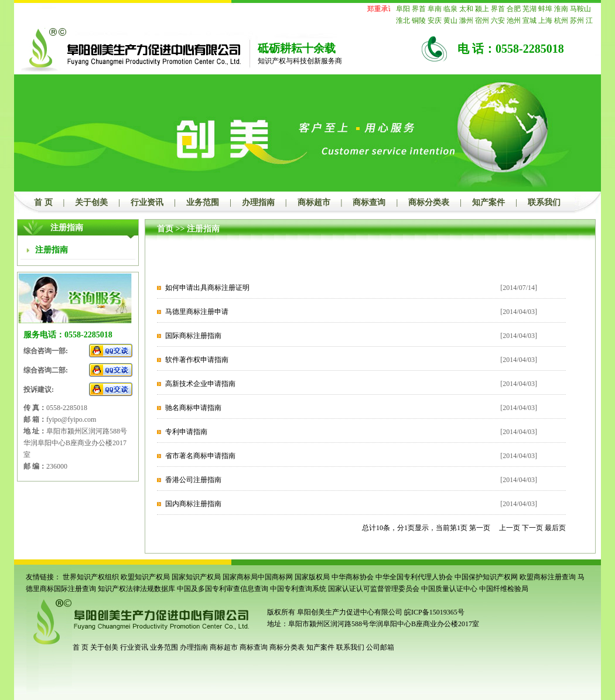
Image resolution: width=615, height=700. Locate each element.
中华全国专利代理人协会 (414, 577)
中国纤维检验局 (504, 589)
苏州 (577, 21)
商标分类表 (429, 202)
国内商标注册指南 (193, 504)
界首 (419, 9)
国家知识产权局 (196, 577)
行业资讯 (147, 202)
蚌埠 (545, 9)
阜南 (435, 9)
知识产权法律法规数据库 (136, 589)
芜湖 (529, 9)
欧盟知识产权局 (145, 577)
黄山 (450, 21)
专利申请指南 (186, 432)
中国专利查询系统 (298, 589)
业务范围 (203, 202)
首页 (165, 229)
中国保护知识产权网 (486, 577)
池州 (514, 21)
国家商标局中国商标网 (258, 577)
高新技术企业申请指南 (200, 384)
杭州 (561, 21)
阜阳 (403, 9)
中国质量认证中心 (449, 589)
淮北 (403, 21)
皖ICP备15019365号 (434, 612)
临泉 (450, 9)
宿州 (482, 21)
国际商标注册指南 (193, 336)
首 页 (43, 202)
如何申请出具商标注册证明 (207, 288)
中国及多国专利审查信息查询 (223, 589)
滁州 (466, 21)
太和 (466, 9)
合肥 (514, 9)
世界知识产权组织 (91, 577)
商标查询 (369, 202)
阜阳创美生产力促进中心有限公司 (349, 612)
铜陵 (419, 21)
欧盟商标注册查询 (548, 577)
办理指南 (258, 202)
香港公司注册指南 (193, 480)
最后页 (555, 528)
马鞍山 (580, 9)
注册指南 (203, 229)
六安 (498, 21)
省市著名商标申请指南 (200, 456)
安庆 (435, 21)
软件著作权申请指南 (197, 360)
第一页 (480, 528)
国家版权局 (312, 577)
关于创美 (91, 202)
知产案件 (488, 202)
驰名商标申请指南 (193, 408)
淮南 (561, 9)
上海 (545, 21)
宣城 (529, 21)
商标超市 (314, 202)
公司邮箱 (380, 647)
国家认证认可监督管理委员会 (374, 589)
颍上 (482, 9)
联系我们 (544, 202)
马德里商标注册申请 (197, 312)
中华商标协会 (353, 577)
